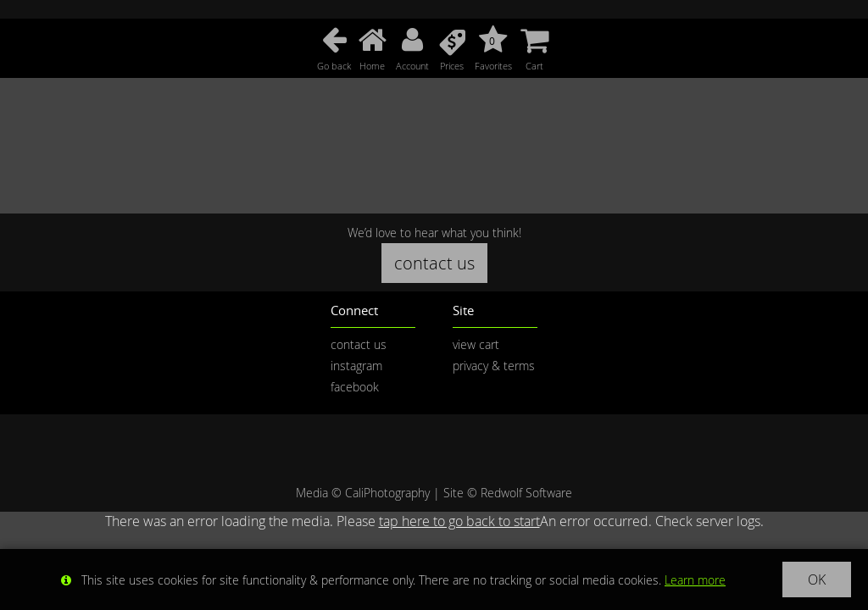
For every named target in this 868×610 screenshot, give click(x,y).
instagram (356, 366)
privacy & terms (494, 366)
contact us (434, 263)
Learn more (695, 580)
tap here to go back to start (459, 521)
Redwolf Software (526, 493)
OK (817, 579)
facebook (355, 387)
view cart (476, 344)
